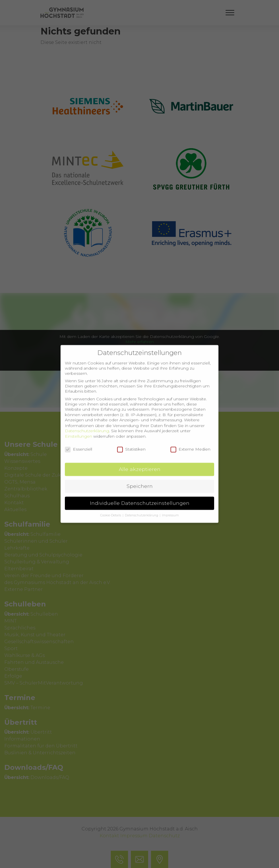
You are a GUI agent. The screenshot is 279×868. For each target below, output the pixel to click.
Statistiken (131, 442)
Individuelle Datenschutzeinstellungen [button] (140, 496)
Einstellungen (79, 430)
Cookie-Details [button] (111, 509)
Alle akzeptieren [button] (140, 462)
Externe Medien (190, 442)
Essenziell (79, 442)
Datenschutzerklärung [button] (142, 509)
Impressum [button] (170, 509)
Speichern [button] (140, 479)
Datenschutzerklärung (87, 424)
